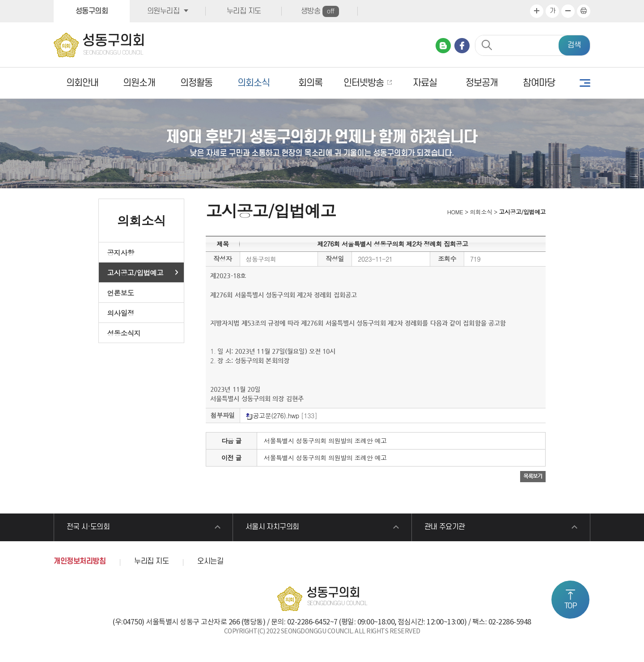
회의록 (310, 83)
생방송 (320, 11)
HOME (454, 212)
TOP (571, 606)
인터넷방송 (364, 83)
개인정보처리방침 (80, 563)
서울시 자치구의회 (273, 528)
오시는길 (210, 563)
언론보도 (121, 293)
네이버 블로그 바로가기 (443, 46)
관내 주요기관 (446, 528)
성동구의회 (92, 11)
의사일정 (121, 313)
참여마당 (539, 83)
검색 (574, 45)
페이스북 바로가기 (462, 46)
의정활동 (196, 83)
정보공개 (482, 83)
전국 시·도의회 (89, 528)
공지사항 (121, 252)
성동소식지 (124, 333)
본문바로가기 (0, 0)
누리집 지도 (244, 11)
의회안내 (82, 83)
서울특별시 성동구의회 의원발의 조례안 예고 (325, 441)
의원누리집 (163, 11)
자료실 (425, 83)
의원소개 (139, 83)
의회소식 (254, 83)
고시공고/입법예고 (136, 272)
